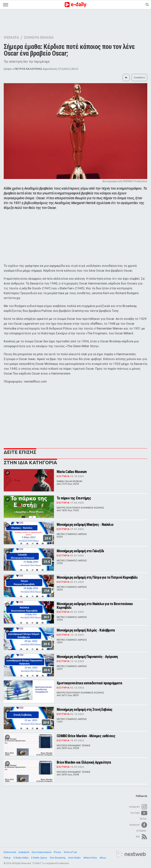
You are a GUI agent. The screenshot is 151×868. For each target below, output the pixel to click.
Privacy (57, 852)
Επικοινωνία (10, 852)
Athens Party (90, 858)
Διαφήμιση (24, 852)
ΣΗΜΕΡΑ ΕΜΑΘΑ (39, 37)
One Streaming (58, 858)
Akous (103, 858)
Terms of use (70, 852)
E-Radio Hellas (21, 858)
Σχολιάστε (139, 77)
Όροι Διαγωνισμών (42, 852)
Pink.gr (8, 858)
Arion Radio (75, 858)
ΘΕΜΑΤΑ (11, 37)
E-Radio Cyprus (39, 858)
